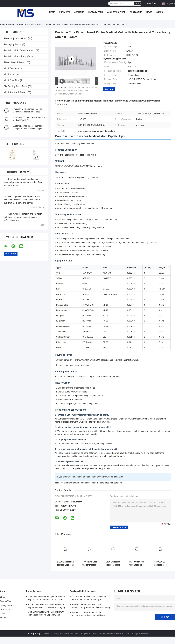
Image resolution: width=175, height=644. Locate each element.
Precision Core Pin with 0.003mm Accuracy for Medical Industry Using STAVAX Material (88, 614)
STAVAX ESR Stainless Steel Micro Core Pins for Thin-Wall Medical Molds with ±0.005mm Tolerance (160, 563)
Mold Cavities (11, 68)
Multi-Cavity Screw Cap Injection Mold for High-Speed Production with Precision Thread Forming (47, 599)
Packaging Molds (13, 44)
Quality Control (116, 12)
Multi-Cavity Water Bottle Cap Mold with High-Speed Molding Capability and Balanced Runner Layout (46, 614)
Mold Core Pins (26, 25)
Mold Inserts (10, 74)
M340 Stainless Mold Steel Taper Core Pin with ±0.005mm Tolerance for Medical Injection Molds (136, 563)
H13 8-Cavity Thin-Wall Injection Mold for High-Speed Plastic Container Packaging (46, 606)
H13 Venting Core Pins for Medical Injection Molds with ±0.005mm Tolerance (89, 563)
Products (65, 12)
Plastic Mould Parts (14, 62)
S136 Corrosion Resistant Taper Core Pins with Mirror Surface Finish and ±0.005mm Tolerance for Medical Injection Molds (113, 563)
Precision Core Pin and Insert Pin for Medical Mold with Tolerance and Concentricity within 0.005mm (76, 91)
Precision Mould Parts (15, 56)
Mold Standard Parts (14, 92)
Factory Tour (96, 12)
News (149, 12)
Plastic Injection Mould (15, 38)
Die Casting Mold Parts (16, 86)
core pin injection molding (92, 483)
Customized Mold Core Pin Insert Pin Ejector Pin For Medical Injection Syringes (29, 129)
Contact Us (136, 12)
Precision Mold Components (18, 50)
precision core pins (114, 483)
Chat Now (152, 3)
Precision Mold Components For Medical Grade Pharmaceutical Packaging (27, 112)
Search (138, 4)
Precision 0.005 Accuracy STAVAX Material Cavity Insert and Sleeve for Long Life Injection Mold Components (91, 606)
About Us (79, 12)
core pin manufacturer (70, 483)
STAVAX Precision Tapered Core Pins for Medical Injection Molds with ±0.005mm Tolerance (65, 563)
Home (52, 12)
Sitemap (4, 618)
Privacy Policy (34, 633)
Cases (160, 12)
